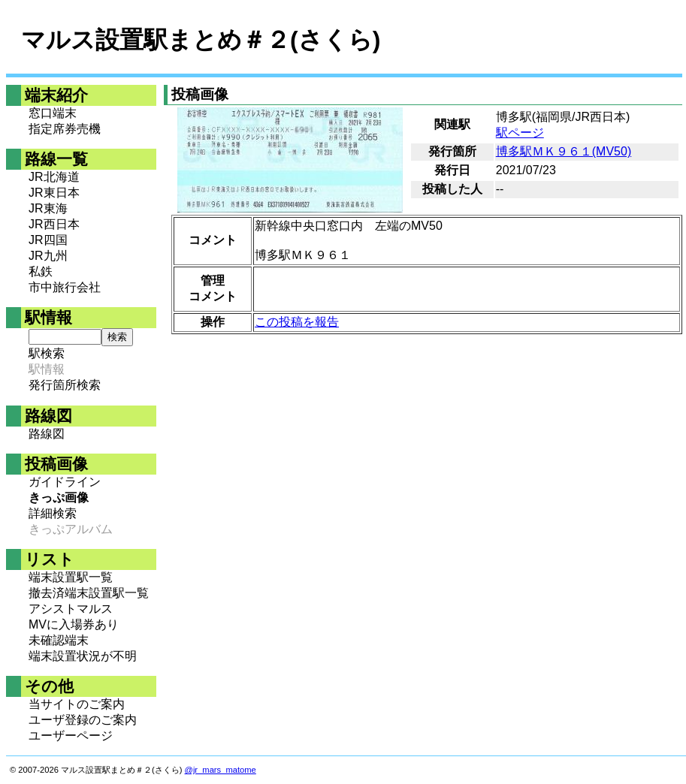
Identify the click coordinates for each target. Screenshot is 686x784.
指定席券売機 (65, 129)
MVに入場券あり (74, 624)
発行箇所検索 (65, 385)
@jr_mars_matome (221, 770)
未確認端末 (59, 640)
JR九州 (48, 256)
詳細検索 (53, 513)
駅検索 (47, 353)
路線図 (47, 434)
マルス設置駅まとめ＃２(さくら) (201, 40)
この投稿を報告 (297, 322)
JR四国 (48, 240)
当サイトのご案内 (77, 704)
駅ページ (520, 133)
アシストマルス (71, 609)
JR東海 (48, 208)
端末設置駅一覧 (71, 577)
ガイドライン (65, 482)
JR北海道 (54, 177)
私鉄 (41, 271)
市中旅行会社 (65, 287)
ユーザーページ (71, 736)
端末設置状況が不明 (83, 656)
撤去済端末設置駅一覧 (89, 593)
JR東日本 (54, 193)
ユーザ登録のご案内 (83, 720)
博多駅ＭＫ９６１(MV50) (564, 151)
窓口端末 (53, 113)
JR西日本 (54, 224)
